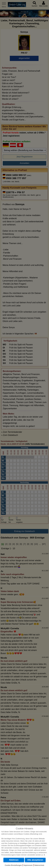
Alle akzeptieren (35, 860)
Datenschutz (39, 865)
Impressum (28, 865)
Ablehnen (14, 860)
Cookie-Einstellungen (13, 865)
